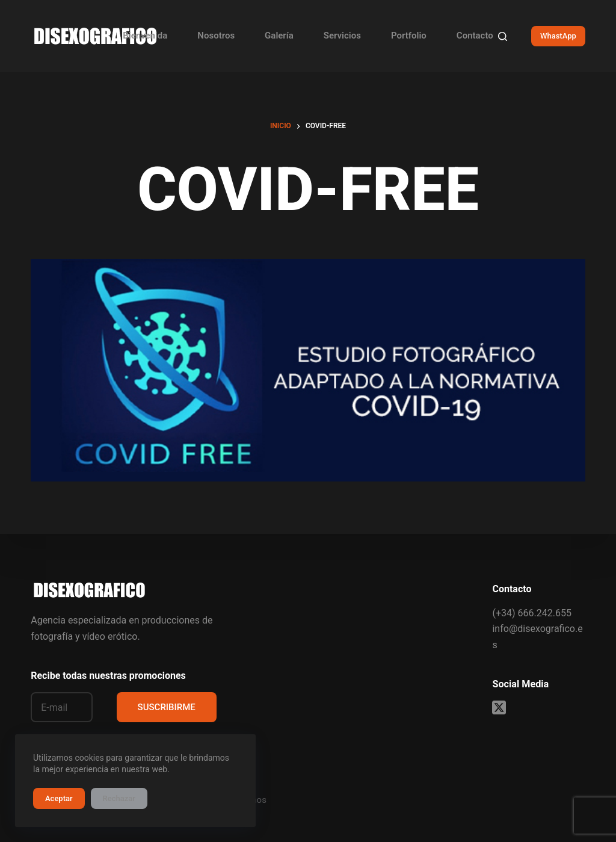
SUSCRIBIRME (167, 707)
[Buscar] (503, 36)
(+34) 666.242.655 (531, 613)
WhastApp (558, 36)
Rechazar (119, 798)
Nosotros (216, 36)
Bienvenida (145, 36)
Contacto (475, 36)
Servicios (342, 36)
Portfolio (409, 36)
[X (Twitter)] (499, 707)
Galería (279, 36)
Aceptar (59, 798)
